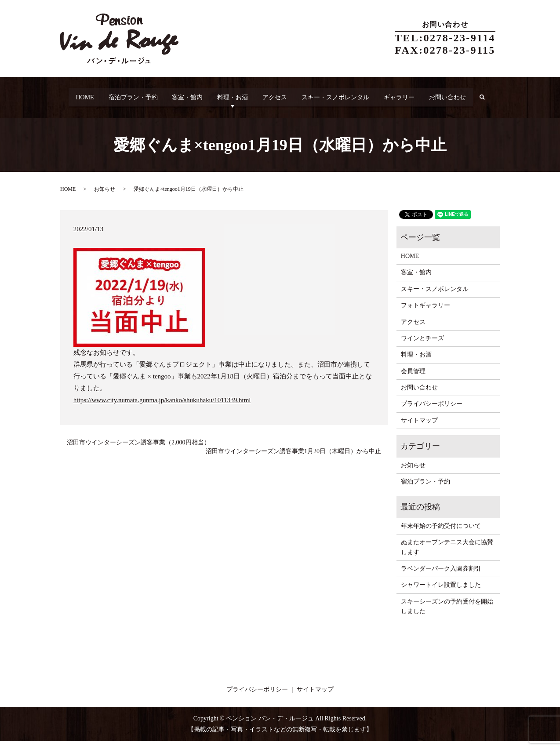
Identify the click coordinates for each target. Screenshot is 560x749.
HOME (78, 94)
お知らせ (105, 197)
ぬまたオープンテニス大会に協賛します (447, 555)
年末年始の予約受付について (441, 533)
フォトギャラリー (425, 313)
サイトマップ (419, 428)
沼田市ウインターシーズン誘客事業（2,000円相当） (138, 450)
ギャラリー (417, 94)
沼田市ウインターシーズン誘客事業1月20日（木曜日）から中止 (293, 459)
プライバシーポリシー (432, 412)
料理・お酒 (238, 94)
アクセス (284, 94)
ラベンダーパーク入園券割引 (441, 576)
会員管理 (413, 379)
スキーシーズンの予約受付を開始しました (447, 614)
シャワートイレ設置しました (441, 593)
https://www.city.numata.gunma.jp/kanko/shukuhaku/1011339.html (162, 407)
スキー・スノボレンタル (349, 94)
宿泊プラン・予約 (131, 94)
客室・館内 (189, 94)
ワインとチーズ (422, 346)
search (74, 108)
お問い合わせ (469, 94)
